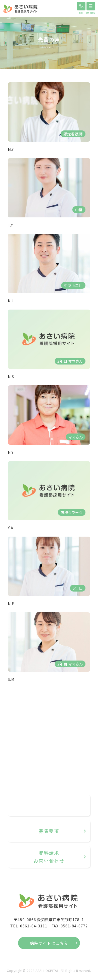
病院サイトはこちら (49, 943)
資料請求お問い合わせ (49, 857)
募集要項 (49, 831)
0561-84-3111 (55, 808)
